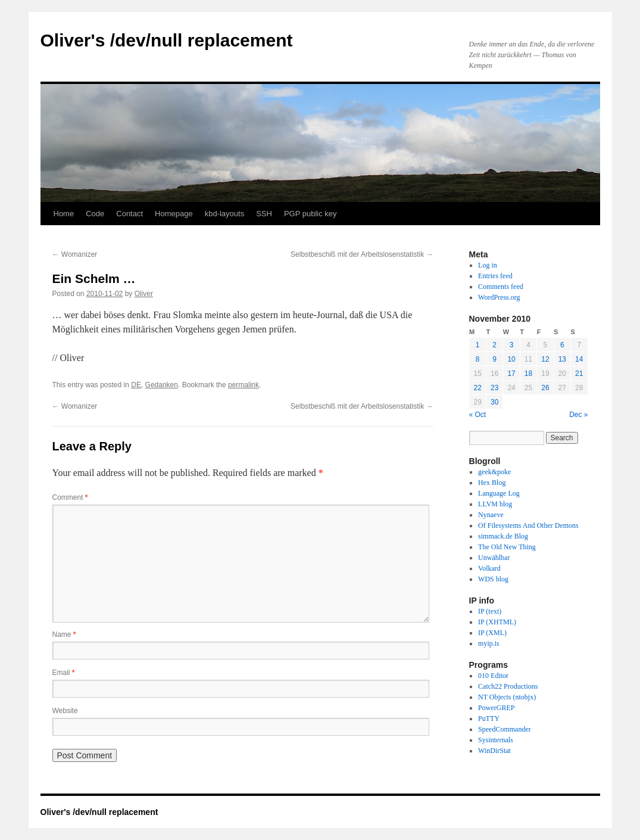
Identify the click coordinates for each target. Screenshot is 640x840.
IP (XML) (492, 633)
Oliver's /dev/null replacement (167, 40)
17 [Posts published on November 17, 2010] (511, 374)
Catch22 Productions (508, 686)
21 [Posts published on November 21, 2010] (579, 374)
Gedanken (162, 385)
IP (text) (490, 611)
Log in (488, 265)
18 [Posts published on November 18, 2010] (528, 374)
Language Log (499, 493)
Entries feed (495, 276)
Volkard (489, 568)
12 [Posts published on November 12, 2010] (545, 359)
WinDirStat (494, 751)
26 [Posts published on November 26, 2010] (545, 388)
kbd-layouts (224, 214)
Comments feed (501, 287)
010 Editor (493, 676)
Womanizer (75, 254)
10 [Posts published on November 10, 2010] (511, 359)
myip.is (489, 643)
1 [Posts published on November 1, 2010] (478, 345)
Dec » (578, 415)
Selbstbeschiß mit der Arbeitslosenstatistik (362, 254)
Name (64, 634)
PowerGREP (496, 708)
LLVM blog (495, 504)
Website (65, 711)
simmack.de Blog (503, 536)
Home (64, 214)
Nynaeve (491, 515)
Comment (70, 497)
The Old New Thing (507, 547)
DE (136, 385)
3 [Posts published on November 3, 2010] (512, 345)
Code (95, 214)
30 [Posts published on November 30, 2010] (494, 402)
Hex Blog (492, 483)
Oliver (144, 294)
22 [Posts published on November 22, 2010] (478, 388)
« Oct (478, 415)
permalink (243, 385)
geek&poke (494, 472)
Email (64, 673)
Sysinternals (496, 740)
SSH (264, 214)
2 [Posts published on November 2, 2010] (494, 345)
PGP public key (310, 214)
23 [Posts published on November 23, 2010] (494, 388)
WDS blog (493, 579)
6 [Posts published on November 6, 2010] (562, 345)
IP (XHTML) (497, 622)
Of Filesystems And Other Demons (528, 525)
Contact (129, 214)
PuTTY (489, 718)
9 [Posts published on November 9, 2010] (494, 359)
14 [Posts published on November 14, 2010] (579, 359)
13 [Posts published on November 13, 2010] (562, 359)
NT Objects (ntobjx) (507, 697)
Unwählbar (494, 558)
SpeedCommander (505, 729)
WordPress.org (499, 297)
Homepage (174, 214)
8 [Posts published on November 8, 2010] (478, 359)
